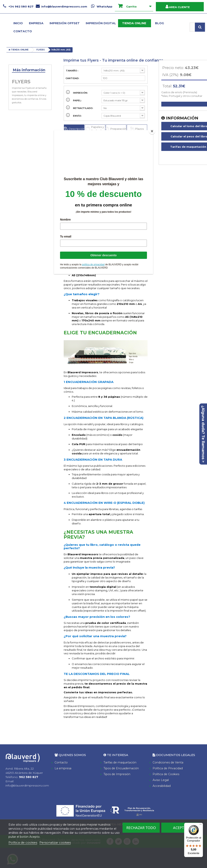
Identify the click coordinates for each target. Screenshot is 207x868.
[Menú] (201, 825)
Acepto (180, 828)
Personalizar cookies (55, 842)
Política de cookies (23, 842)
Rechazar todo (141, 828)
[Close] (152, 131)
